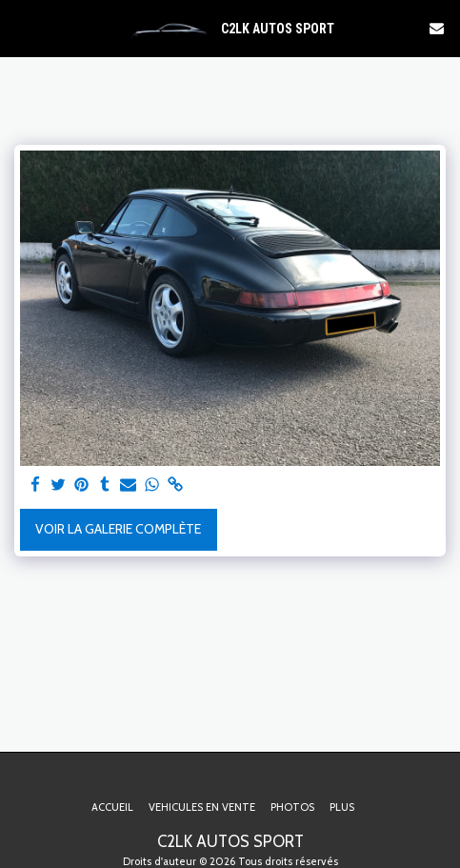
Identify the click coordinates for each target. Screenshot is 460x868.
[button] (21, 28)
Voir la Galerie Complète (118, 529)
